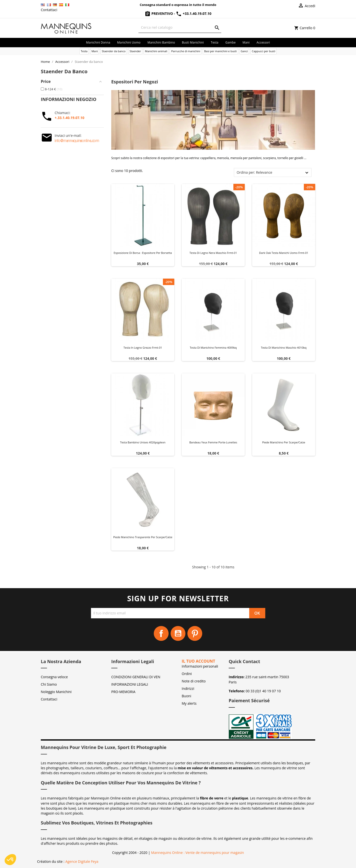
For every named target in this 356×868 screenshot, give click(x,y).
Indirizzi (188, 688)
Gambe (230, 42)
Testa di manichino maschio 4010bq (284, 348)
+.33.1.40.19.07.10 (69, 118)
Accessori (263, 42)
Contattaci (49, 10)
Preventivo (159, 13)
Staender (135, 51)
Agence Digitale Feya (82, 861)
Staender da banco (113, 51)
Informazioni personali (200, 666)
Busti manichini (193, 42)
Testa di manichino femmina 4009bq (213, 348)
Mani (246, 42)
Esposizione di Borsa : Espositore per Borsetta (143, 253)
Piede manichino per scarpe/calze (284, 442)
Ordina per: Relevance (254, 172)
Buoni (186, 696)
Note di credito (194, 681)
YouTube (178, 633)
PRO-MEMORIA (123, 692)
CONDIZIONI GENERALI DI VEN (136, 677)
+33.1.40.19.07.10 (194, 13)
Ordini (187, 674)
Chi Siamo (49, 684)
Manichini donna (98, 42)
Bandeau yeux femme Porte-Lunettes (213, 442)
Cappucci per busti (263, 51)
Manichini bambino (161, 42)
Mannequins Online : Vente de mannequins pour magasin (197, 853)
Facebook (161, 633)
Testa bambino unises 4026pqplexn (143, 442)
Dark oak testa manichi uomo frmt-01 (284, 253)
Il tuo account (198, 661)
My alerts (189, 703)
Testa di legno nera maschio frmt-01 (213, 253)
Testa (214, 42)
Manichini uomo (129, 42)
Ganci (244, 51)
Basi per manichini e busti (221, 51)
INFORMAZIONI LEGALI (130, 684)
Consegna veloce (54, 677)
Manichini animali (156, 51)
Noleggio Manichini (56, 692)
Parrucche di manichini (186, 51)
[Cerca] (180, 27)
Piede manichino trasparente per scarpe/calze (143, 537)
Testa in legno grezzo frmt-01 (143, 348)
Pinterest (195, 633)
